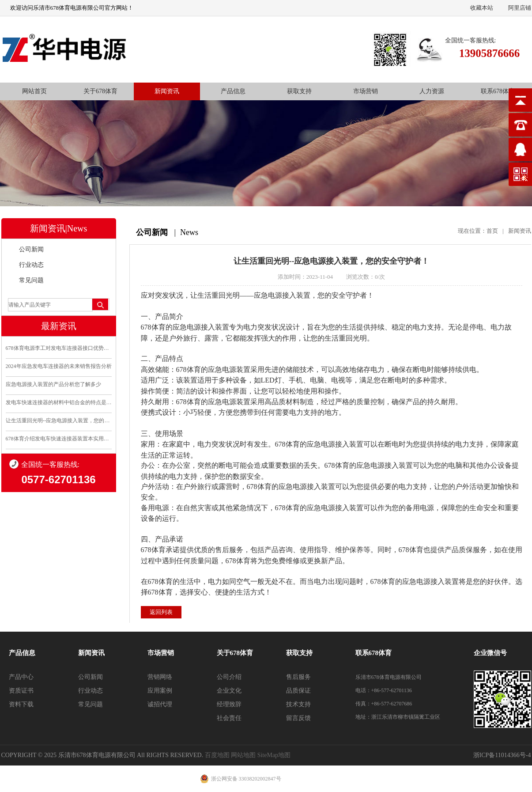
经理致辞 (229, 704)
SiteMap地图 (274, 755)
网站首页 (34, 91)
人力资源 (432, 91)
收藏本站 (482, 8)
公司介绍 (229, 677)
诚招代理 (160, 704)
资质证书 (21, 691)
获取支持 (299, 91)
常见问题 (31, 280)
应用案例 (160, 691)
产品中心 (21, 677)
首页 (492, 231)
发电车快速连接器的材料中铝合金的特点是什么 (59, 402)
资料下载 (21, 704)
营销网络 (160, 677)
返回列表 (161, 612)
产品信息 (233, 91)
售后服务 (298, 677)
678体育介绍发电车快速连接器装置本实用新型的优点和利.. (59, 439)
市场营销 (366, 91)
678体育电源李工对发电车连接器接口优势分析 (59, 348)
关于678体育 (100, 91)
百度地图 (217, 755)
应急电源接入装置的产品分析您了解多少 (53, 384)
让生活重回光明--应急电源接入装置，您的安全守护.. (59, 421)
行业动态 (31, 265)
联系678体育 (498, 91)
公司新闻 (31, 249)
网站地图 (243, 755)
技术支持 (298, 704)
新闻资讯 (167, 91)
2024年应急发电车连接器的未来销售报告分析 (59, 366)
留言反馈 (298, 718)
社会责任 (229, 718)
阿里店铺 (520, 8)
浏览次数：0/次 (366, 277)
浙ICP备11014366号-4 (502, 755)
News (189, 232)
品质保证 (298, 691)
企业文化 (229, 691)
